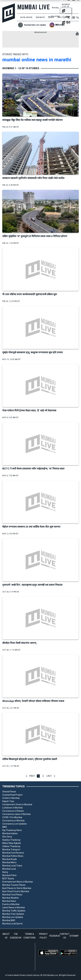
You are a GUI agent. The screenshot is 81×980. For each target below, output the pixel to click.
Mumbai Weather (11, 898)
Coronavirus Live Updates (15, 824)
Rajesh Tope (8, 801)
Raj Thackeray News (12, 830)
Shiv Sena (7, 837)
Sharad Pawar (9, 792)
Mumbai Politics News (13, 856)
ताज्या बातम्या (26, 17)
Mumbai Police (9, 875)
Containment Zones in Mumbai (17, 804)
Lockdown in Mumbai (12, 808)
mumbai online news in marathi (37, 60)
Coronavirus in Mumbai (13, 821)
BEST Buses (8, 879)
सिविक (51, 17)
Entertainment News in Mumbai (17, 882)
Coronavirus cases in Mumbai (16, 814)
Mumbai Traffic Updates (14, 911)
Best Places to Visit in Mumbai (17, 888)
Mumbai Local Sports (12, 924)
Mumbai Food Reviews (13, 853)
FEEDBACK (55, 936)
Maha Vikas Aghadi (12, 843)
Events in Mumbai (11, 904)
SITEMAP (74, 936)
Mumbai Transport (11, 850)
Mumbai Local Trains (12, 866)
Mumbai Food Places (12, 895)
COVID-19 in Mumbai (12, 817)
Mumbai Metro (9, 862)
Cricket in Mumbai (11, 798)
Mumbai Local (9, 869)
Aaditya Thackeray (11, 840)
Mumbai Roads (10, 859)
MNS (5, 827)
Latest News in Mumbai (14, 907)
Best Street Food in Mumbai (16, 891)
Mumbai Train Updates (13, 914)
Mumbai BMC (9, 920)
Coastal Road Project (12, 795)
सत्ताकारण (40, 17)
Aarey (5, 872)
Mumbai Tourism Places (14, 885)
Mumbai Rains (9, 901)
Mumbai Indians (10, 833)
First (32, 776)
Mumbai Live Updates (13, 917)
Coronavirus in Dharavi (13, 811)
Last (49, 776)
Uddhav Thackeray (11, 846)
